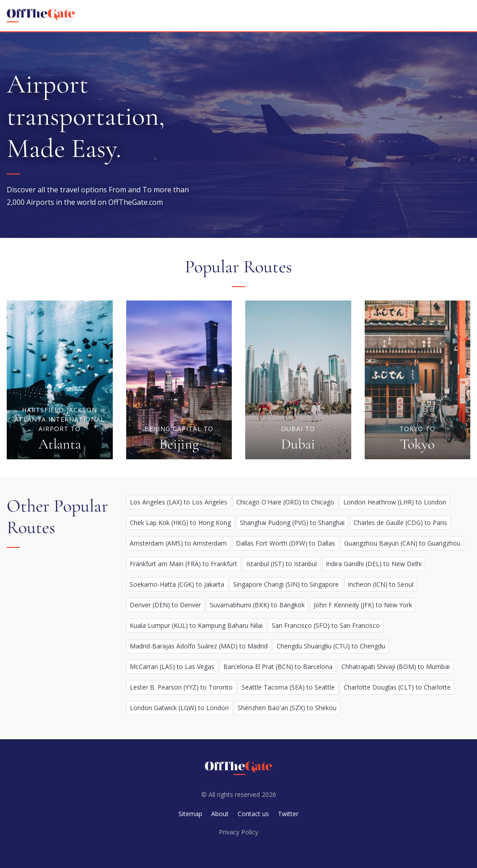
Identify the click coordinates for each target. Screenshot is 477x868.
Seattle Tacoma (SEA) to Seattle (288, 687)
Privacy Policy (238, 832)
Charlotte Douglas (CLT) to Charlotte (397, 687)
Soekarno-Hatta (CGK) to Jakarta (177, 584)
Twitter (288, 814)
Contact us (253, 814)
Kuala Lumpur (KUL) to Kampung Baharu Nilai (196, 625)
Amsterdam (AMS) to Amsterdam (178, 543)
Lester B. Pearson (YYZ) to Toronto (181, 687)
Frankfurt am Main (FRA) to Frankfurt (183, 564)
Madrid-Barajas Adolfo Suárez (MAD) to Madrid (199, 646)
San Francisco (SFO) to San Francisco (326, 625)
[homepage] (41, 16)
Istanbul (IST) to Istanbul (281, 564)
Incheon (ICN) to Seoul (381, 584)
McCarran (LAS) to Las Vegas (172, 667)
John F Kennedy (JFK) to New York (363, 605)
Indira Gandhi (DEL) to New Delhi (374, 564)
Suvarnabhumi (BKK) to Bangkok (257, 605)
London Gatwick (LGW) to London (179, 708)
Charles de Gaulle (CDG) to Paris (400, 523)
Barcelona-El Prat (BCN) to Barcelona (278, 667)
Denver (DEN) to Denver (165, 605)
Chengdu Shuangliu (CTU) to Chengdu (331, 646)
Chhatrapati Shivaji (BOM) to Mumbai (396, 667)
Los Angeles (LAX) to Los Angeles (179, 502)
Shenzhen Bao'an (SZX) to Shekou (287, 708)
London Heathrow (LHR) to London (395, 502)
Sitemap (190, 814)
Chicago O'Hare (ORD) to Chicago (285, 502)
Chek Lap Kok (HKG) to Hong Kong (180, 523)
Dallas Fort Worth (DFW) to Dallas (285, 543)
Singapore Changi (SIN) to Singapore (286, 584)
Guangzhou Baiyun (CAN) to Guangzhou (402, 543)
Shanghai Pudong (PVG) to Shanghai (292, 523)
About (220, 814)
